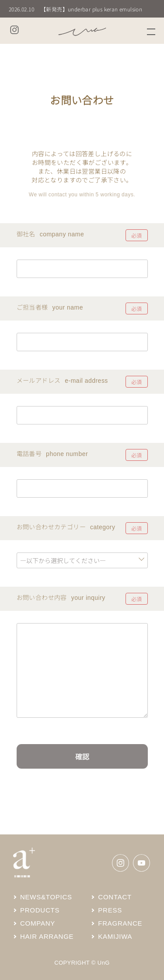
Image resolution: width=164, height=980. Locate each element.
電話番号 (29, 453)
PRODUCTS (36, 910)
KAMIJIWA (112, 936)
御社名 (26, 234)
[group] (82, 9)
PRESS (106, 910)
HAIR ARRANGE (43, 936)
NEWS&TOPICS (43, 897)
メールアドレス (39, 380)
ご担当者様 (32, 307)
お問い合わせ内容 (42, 597)
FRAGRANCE (117, 923)
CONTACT (111, 897)
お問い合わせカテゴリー (51, 527)
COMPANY (34, 923)
